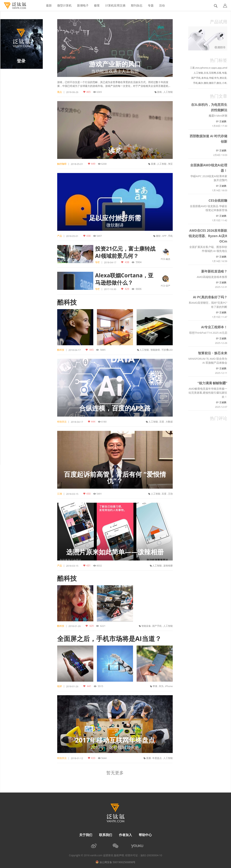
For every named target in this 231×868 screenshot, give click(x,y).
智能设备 (146, 626)
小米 (224, 83)
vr (210, 68)
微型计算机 (64, 5)
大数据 (169, 422)
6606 (138, 289)
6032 (99, 566)
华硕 (211, 78)
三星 (192, 68)
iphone (204, 68)
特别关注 (62, 422)
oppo (214, 68)
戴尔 (201, 83)
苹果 (155, 686)
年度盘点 (157, 758)
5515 (100, 686)
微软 (158, 236)
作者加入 (125, 835)
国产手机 (157, 626)
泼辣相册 (168, 566)
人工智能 (168, 92)
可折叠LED (167, 350)
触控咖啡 (62, 164)
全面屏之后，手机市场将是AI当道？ (109, 639)
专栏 (97, 262)
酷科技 (67, 302)
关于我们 (86, 835)
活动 (162, 5)
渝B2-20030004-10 (151, 855)
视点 (60, 92)
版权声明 (119, 855)
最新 (49, 5)
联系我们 (106, 835)
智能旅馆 (155, 350)
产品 (60, 236)
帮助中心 (145, 835)
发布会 (205, 78)
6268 (104, 164)
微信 (219, 83)
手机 (170, 236)
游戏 (159, 92)
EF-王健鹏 (221, 121)
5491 (99, 494)
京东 (206, 73)
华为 (161, 686)
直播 (153, 164)
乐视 (219, 73)
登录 (21, 61)
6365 (99, 92)
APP (164, 236)
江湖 (60, 494)
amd (225, 68)
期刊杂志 (137, 5)
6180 (104, 422)
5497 (99, 236)
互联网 (213, 73)
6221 (102, 626)
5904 (138, 262)
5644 (104, 758)
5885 (102, 350)
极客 (97, 5)
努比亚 (223, 78)
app (220, 68)
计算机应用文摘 (115, 5)
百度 (162, 422)
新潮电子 (83, 5)
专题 (151, 5)
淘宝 (170, 164)
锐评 (60, 686)
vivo (197, 68)
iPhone (169, 686)
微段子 (213, 83)
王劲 (170, 494)
